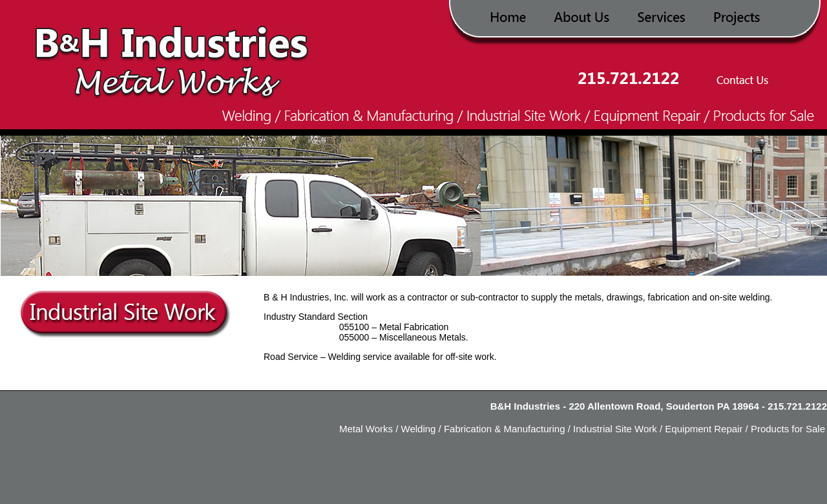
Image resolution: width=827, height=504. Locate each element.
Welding (419, 429)
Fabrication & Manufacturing (505, 429)
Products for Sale (787, 429)
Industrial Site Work (614, 429)
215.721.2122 (797, 406)
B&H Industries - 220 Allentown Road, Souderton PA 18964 (625, 406)
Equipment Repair (702, 429)
